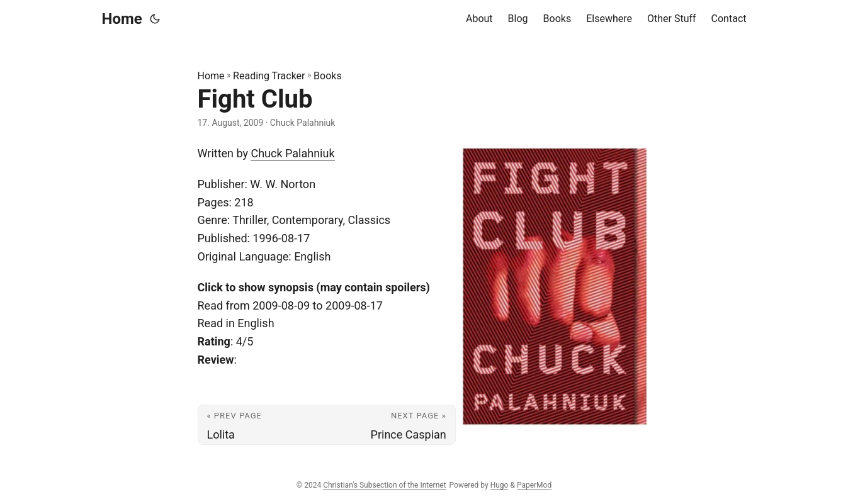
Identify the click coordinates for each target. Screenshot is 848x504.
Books (328, 76)
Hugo (500, 485)
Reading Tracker (269, 76)
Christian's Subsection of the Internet (384, 485)
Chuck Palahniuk (292, 153)
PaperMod (534, 485)
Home (122, 19)
